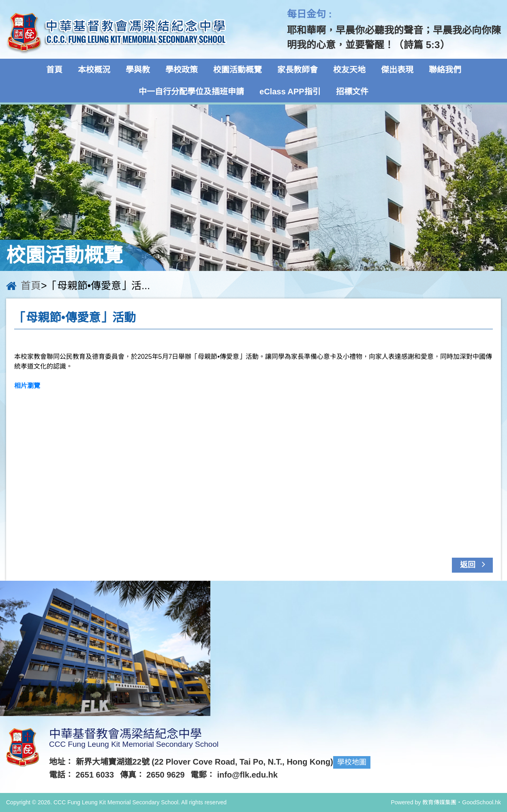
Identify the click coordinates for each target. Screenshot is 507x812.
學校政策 (182, 70)
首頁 (54, 70)
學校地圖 (352, 762)
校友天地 (349, 70)
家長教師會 (297, 70)
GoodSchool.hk (481, 802)
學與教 (138, 70)
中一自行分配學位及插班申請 (191, 92)
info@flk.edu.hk (248, 775)
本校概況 (94, 70)
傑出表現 (397, 70)
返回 (475, 564)
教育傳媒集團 (439, 802)
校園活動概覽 (237, 70)
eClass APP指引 (290, 92)
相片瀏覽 (27, 386)
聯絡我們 (445, 70)
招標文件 (352, 92)
